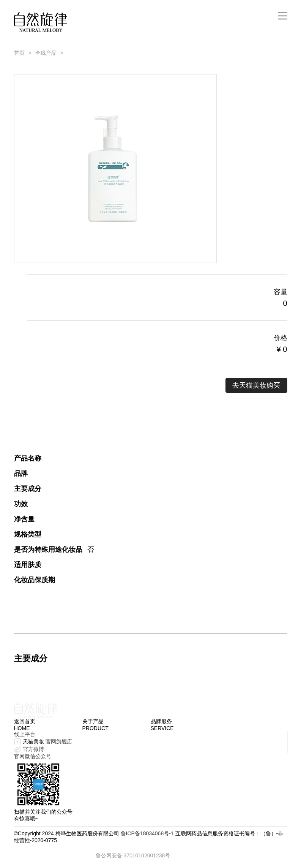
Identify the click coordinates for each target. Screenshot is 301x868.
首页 (19, 53)
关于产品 (93, 721)
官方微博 (33, 749)
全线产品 (46, 53)
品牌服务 (161, 721)
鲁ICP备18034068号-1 (147, 833)
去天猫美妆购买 (256, 385)
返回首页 (25, 721)
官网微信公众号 (33, 756)
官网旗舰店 (59, 741)
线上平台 (25, 734)
